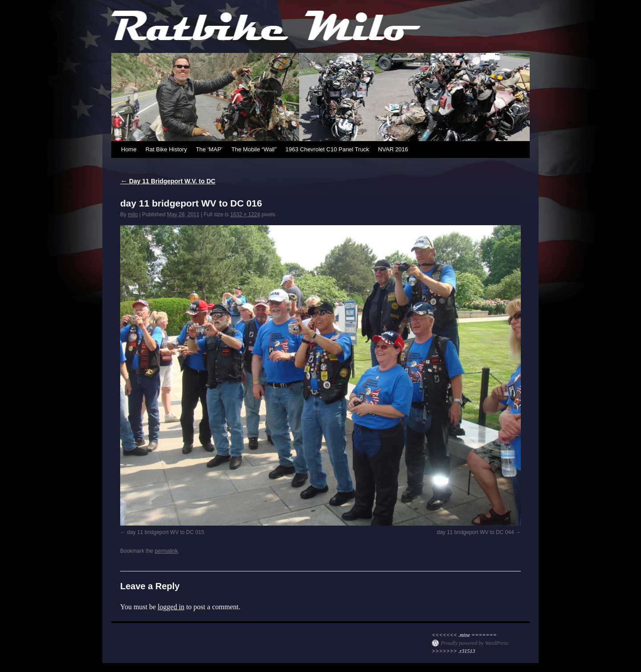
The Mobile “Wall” (254, 149)
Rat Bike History (166, 149)
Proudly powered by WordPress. (475, 643)
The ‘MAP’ (209, 149)
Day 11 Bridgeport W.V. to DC (168, 181)
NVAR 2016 (393, 149)
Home (129, 149)
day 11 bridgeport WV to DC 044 (475, 532)
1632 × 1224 (245, 215)
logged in (171, 607)
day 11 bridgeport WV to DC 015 (165, 532)
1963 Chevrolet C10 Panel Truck (327, 149)
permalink (166, 551)
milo (133, 215)
